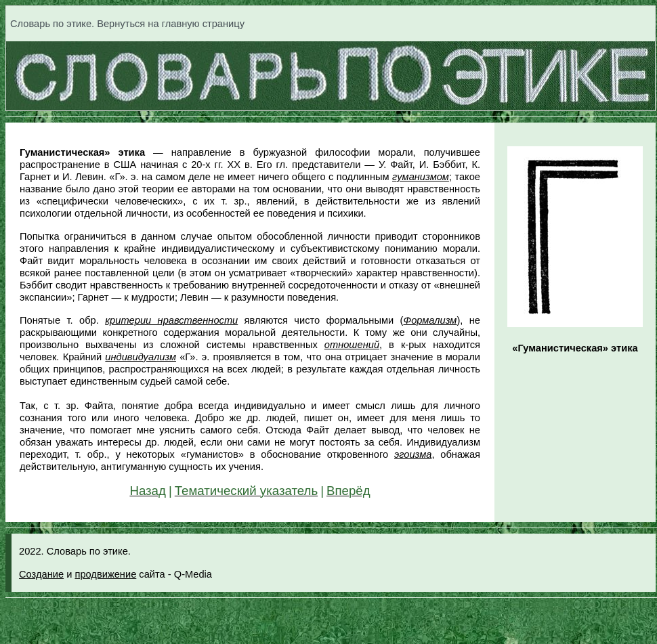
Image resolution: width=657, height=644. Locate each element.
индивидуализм (141, 357)
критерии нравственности (171, 320)
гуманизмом (421, 177)
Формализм (430, 320)
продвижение (105, 574)
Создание (41, 574)
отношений (352, 345)
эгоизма (413, 454)
